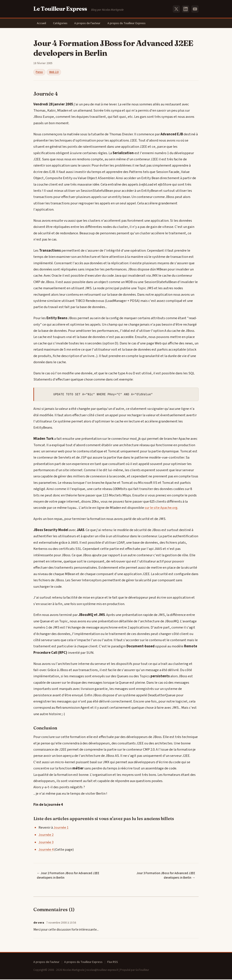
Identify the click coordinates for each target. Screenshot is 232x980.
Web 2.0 (54, 73)
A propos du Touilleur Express (131, 23)
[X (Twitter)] (176, 9)
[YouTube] (195, 9)
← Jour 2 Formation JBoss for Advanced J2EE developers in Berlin (68, 876)
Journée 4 (46, 850)
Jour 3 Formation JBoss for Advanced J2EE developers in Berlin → (166, 876)
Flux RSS (113, 963)
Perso (39, 73)
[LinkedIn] (186, 9)
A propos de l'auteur (91, 23)
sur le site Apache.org (161, 508)
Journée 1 (61, 828)
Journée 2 (46, 835)
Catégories (62, 23)
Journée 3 (46, 843)
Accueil (42, 23)
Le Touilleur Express (60, 9)
